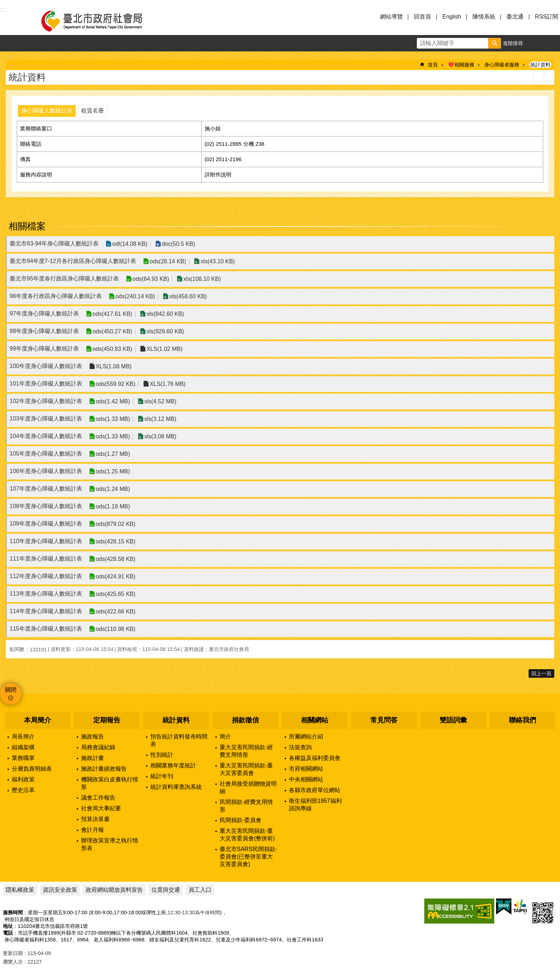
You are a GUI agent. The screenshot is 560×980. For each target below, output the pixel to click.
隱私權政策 (20, 890)
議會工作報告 (98, 798)
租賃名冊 (92, 111)
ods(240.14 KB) (135, 296)
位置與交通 (166, 890)
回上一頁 (541, 673)
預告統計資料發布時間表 (179, 740)
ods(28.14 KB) (168, 261)
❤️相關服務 (461, 65)
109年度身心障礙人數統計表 (46, 524)
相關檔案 (27, 226)
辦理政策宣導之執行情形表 (110, 844)
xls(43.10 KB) (217, 261)
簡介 (225, 737)
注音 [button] (549, 76)
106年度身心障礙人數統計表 (46, 471)
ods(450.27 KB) (112, 331)
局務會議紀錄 (98, 747)
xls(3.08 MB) (160, 436)
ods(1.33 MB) (113, 419)
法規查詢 (300, 747)
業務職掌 (23, 758)
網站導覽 (391, 17)
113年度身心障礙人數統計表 (46, 594)
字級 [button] (535, 43)
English (452, 17)
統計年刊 (162, 776)
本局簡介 (37, 720)
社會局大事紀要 (101, 808)
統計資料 (540, 65)
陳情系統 (484, 17)
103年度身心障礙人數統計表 (46, 419)
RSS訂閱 (547, 17)
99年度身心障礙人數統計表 (44, 349)
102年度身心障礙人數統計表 (46, 401)
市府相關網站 (306, 769)
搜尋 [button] (495, 43)
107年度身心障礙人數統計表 (46, 489)
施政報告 (92, 737)
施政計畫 (92, 758)
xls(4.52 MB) (160, 401)
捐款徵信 (245, 720)
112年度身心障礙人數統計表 (46, 576)
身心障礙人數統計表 (47, 111)
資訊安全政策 (60, 890)
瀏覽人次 (13, 962)
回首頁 (422, 17)
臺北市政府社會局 (100, 21)
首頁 (433, 65)
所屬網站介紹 (306, 737)
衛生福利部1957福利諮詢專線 (315, 805)
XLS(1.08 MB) (114, 366)
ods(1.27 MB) (113, 454)
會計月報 (92, 830)
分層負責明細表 (32, 769)
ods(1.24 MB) (113, 489)
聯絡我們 (522, 720)
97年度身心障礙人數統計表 (44, 314)
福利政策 (23, 779)
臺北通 (515, 17)
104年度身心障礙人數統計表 (46, 436)
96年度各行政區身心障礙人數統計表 (56, 296)
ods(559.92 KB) (116, 384)
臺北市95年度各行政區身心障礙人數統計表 (64, 278)
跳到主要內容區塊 (4, 4)
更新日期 (13, 953)
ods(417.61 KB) (112, 314)
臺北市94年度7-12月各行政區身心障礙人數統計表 (73, 261)
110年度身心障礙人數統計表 (46, 541)
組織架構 (23, 747)
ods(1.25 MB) (113, 471)
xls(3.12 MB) (160, 419)
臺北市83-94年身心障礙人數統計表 (54, 243)
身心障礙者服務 (502, 65)
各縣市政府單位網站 (315, 790)
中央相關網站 (306, 779)
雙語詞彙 (453, 720)
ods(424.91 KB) (116, 576)
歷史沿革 (23, 790)
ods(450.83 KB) (112, 349)
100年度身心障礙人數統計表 (46, 366)
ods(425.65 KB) (116, 594)
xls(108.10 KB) (202, 279)
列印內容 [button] (538, 76)
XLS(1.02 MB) (164, 349)
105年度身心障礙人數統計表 (46, 454)
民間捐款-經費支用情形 (246, 806)
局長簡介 (23, 737)
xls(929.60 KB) (165, 331)
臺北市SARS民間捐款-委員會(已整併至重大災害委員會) (248, 857)
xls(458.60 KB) (188, 296)
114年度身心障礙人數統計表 (46, 611)
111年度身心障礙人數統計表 (46, 559)
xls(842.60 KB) (165, 314)
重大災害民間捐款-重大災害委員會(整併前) (247, 835)
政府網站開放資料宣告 (114, 890)
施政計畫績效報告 (104, 769)
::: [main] (8, 57)
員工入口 (200, 890)
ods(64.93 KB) (151, 279)
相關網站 (315, 720)
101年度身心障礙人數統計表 (46, 384)
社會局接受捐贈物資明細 (248, 787)
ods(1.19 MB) (113, 506)
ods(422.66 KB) (116, 611)
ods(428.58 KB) (116, 559)
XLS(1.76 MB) (167, 384)
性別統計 (162, 755)
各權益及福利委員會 (315, 758)
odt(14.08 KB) (130, 244)
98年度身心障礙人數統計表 (44, 331)
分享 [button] (552, 43)
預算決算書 (95, 819)
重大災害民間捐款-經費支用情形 (246, 751)
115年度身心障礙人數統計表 (46, 629)
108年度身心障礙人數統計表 (46, 506)
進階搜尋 (513, 43)
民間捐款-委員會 (241, 820)
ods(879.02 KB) (116, 524)
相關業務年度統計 (173, 765)
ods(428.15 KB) (116, 541)
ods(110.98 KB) (116, 629)
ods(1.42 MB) (113, 401)
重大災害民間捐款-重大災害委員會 (246, 769)
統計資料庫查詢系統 (176, 787)
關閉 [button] (11, 690)
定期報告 (107, 720)
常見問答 (384, 720)
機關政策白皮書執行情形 (110, 783)
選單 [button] (14, 21)
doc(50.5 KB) (178, 244)
